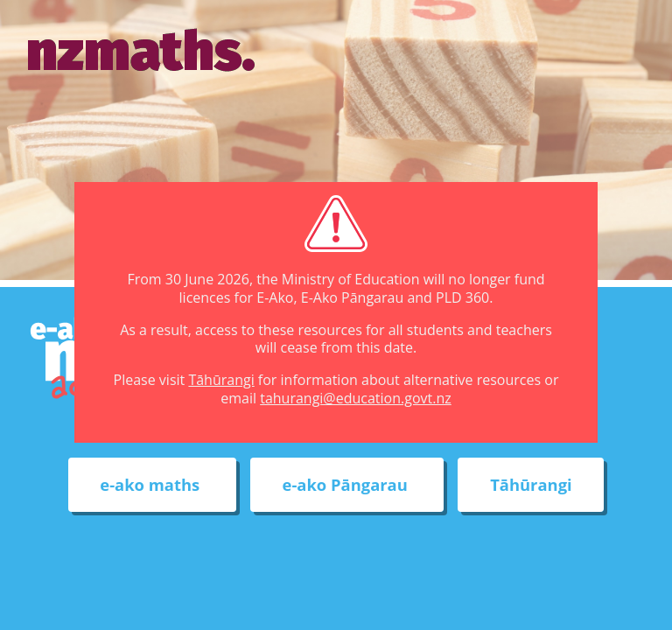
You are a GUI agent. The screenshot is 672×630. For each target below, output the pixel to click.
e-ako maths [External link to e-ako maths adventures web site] (152, 485)
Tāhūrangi (221, 380)
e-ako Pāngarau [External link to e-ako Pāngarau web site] (347, 485)
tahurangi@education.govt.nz (356, 398)
